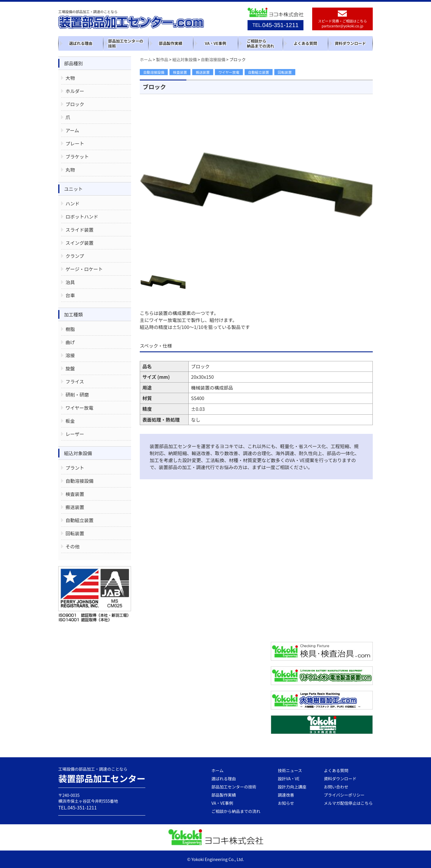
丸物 (70, 170)
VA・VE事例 (215, 43)
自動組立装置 (259, 72)
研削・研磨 (77, 395)
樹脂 (70, 329)
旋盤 (70, 368)
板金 (70, 421)
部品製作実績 (171, 43)
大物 (70, 78)
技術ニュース (290, 770)
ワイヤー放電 (229, 72)
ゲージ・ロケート (84, 269)
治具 (70, 282)
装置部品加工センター (102, 778)
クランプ (75, 256)
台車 (70, 295)
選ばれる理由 (81, 43)
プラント (75, 468)
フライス (75, 381)
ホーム (218, 770)
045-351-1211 (275, 25)
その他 (73, 546)
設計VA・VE (289, 779)
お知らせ (286, 803)
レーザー (75, 434)
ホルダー (75, 91)
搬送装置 (203, 72)
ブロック (75, 104)
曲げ (70, 342)
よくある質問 (305, 43)
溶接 (70, 355)
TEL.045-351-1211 (77, 807)
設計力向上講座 (292, 787)
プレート (75, 143)
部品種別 (73, 63)
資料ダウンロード (350, 43)
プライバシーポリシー (344, 795)
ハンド (73, 203)
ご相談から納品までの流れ (260, 43)
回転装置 (285, 72)
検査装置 (180, 72)
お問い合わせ (336, 787)
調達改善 (286, 795)
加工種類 (73, 314)
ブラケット (77, 156)
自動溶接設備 (154, 72)
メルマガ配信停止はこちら (348, 803)
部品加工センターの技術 (126, 43)
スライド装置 (80, 230)
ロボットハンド (82, 216)
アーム (72, 130)
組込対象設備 (78, 453)
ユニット (73, 189)
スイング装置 (80, 243)
